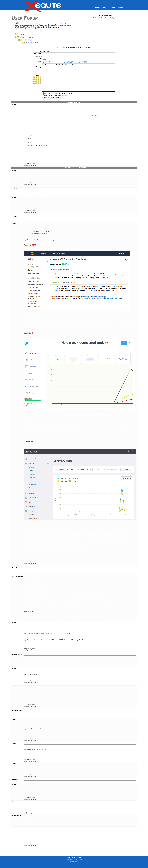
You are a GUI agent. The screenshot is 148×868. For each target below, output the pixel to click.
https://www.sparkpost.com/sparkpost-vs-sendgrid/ (40, 245)
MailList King (27, 40)
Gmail (30, 141)
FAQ (22, 28)
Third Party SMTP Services (34, 43)
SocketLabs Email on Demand (38, 150)
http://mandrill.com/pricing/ (32, 734)
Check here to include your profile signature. (54, 98)
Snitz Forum (79, 864)
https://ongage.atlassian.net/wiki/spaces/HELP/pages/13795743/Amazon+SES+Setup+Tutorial (54, 645)
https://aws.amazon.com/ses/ (43, 235)
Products (111, 7)
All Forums (21, 34)
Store (104, 7)
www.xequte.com (29, 168)
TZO (30, 147)
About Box (47, 26)
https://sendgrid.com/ (30, 679)
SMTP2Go (32, 154)
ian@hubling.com (29, 818)
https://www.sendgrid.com (40, 238)
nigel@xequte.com (30, 170)
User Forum (25, 18)
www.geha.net (28, 616)
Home (97, 7)
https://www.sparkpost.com (41, 236)
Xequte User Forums (26, 37)
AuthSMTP (32, 144)
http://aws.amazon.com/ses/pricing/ (35, 754)
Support (120, 7)
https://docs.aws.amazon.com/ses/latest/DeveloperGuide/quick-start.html (47, 638)
